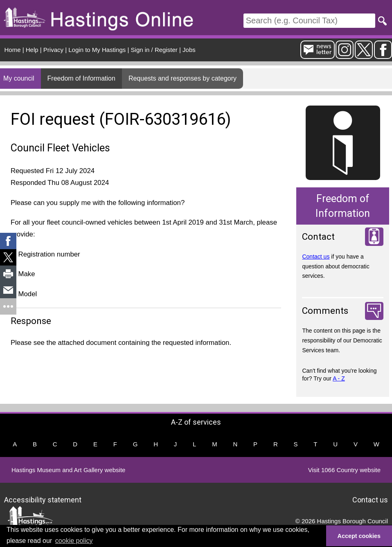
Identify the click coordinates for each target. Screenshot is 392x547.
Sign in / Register (154, 50)
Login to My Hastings (97, 50)
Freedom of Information (81, 78)
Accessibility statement (43, 500)
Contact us (316, 257)
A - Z (339, 378)
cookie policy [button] (74, 541)
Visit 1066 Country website (344, 470)
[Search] (309, 21)
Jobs (189, 50)
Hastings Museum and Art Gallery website (68, 470)
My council (19, 78)
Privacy (53, 50)
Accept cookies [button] (359, 536)
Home (13, 50)
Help (32, 50)
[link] (8, 241)
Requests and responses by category (182, 78)
